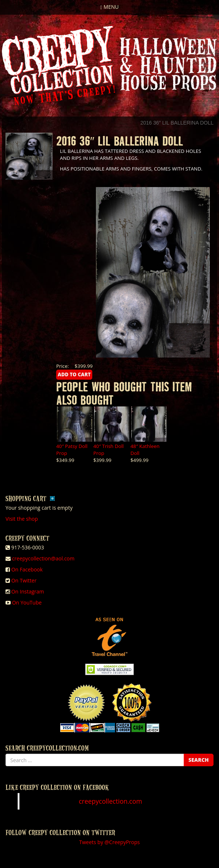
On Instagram (28, 591)
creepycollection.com (110, 801)
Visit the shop (22, 519)
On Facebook (27, 569)
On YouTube (27, 602)
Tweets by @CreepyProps (110, 842)
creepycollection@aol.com (43, 558)
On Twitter (24, 580)
